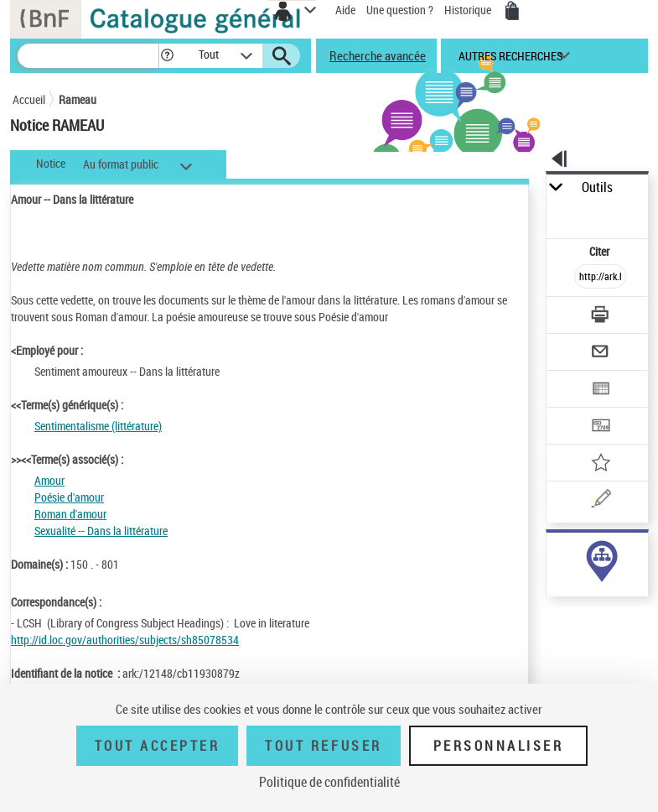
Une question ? (400, 10)
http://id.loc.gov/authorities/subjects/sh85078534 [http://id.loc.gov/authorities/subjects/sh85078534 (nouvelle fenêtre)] (125, 640)
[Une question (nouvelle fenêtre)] (600, 501)
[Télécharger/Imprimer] (600, 317)
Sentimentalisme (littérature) (98, 426)
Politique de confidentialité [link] (329, 782)
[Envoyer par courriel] (600, 354)
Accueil (29, 99)
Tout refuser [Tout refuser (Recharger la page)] (323, 746)
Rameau (78, 99)
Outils (597, 187)
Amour (49, 480)
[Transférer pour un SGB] (600, 427)
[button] (167, 56)
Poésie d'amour (69, 497)
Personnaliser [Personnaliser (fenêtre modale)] (499, 746)
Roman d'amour (70, 514)
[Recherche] (88, 56)
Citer (601, 251)
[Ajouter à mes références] (600, 464)
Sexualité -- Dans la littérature (101, 531)
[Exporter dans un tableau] (600, 390)
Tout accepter (158, 746)
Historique (469, 10)
